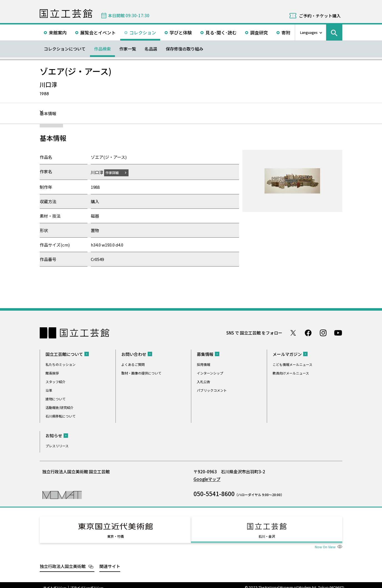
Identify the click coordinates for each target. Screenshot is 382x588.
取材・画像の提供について (141, 373)
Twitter (293, 333)
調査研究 (259, 32)
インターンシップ (210, 373)
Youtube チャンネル (338, 333)
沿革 (49, 390)
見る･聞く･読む (221, 32)
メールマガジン (287, 354)
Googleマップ (207, 479)
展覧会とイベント (98, 32)
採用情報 (203, 364)
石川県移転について (61, 416)
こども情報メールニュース (292, 364)
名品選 (151, 49)
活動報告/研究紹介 (60, 407)
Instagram (323, 333)
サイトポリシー (55, 582)
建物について (56, 399)
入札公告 (203, 381)
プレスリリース (57, 445)
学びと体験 (181, 32)
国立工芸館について (64, 354)
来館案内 (58, 32)
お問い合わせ (134, 354)
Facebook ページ (308, 333)
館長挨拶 (52, 373)
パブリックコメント (212, 390)
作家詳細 (115, 172)
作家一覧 (128, 49)
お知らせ (54, 435)
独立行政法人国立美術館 (63, 561)
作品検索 (102, 49)
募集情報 (205, 354)
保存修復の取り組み (184, 49)
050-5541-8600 (214, 493)
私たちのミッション (61, 364)
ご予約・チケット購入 (320, 16)
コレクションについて (65, 49)
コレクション (143, 32)
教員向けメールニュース (291, 373)
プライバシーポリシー (87, 582)
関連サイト (110, 561)
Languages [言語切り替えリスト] (309, 32)
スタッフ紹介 (56, 381)
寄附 (286, 32)
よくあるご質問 (133, 364)
